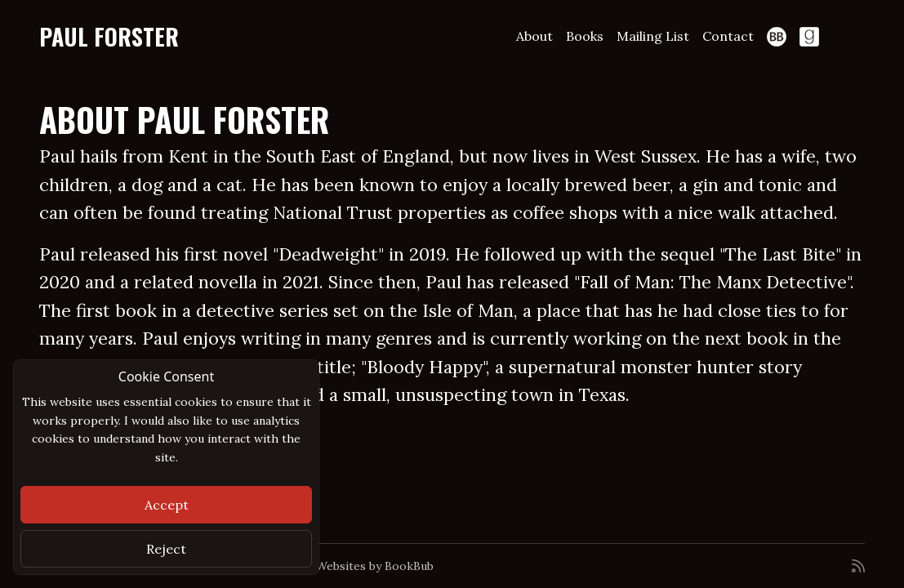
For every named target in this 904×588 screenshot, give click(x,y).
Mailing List (653, 36)
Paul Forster (109, 36)
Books (585, 36)
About (534, 36)
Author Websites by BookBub (354, 566)
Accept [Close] (167, 505)
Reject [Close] (166, 549)
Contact (728, 36)
